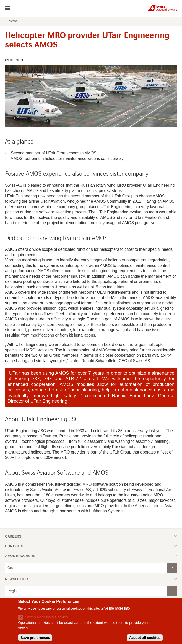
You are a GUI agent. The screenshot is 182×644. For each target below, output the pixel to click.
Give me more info (115, 612)
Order (12, 568)
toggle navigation (8, 8)
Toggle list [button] (91, 536)
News (13, 21)
